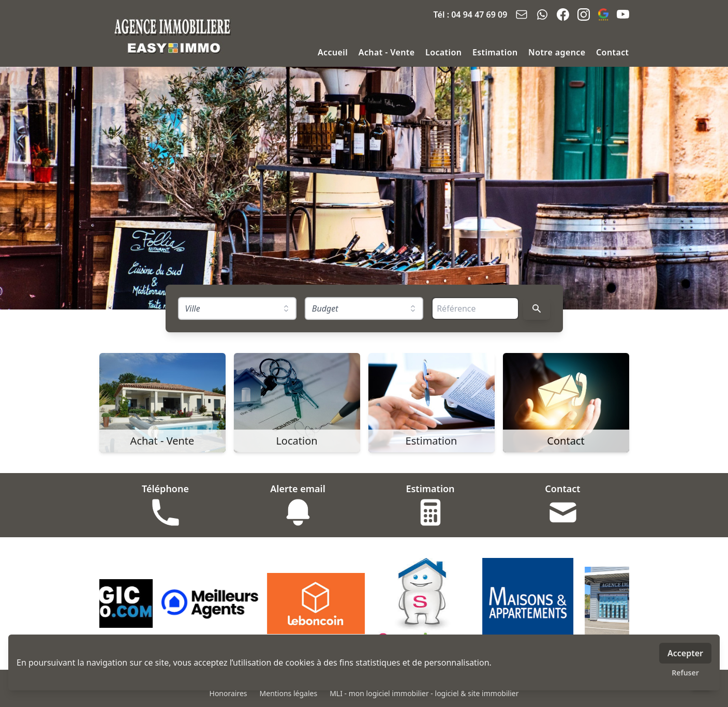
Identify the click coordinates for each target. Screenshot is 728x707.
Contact (612, 52)
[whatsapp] (542, 14)
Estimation (496, 52)
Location (445, 52)
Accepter (685, 653)
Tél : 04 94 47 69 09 (471, 14)
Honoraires (228, 693)
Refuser (685, 673)
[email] (522, 14)
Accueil (334, 52)
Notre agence (558, 52)
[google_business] (603, 14)
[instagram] (584, 14)
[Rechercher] (537, 308)
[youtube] (623, 14)
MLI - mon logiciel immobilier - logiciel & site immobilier (424, 693)
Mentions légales (289, 693)
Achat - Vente (388, 52)
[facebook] (563, 14)
